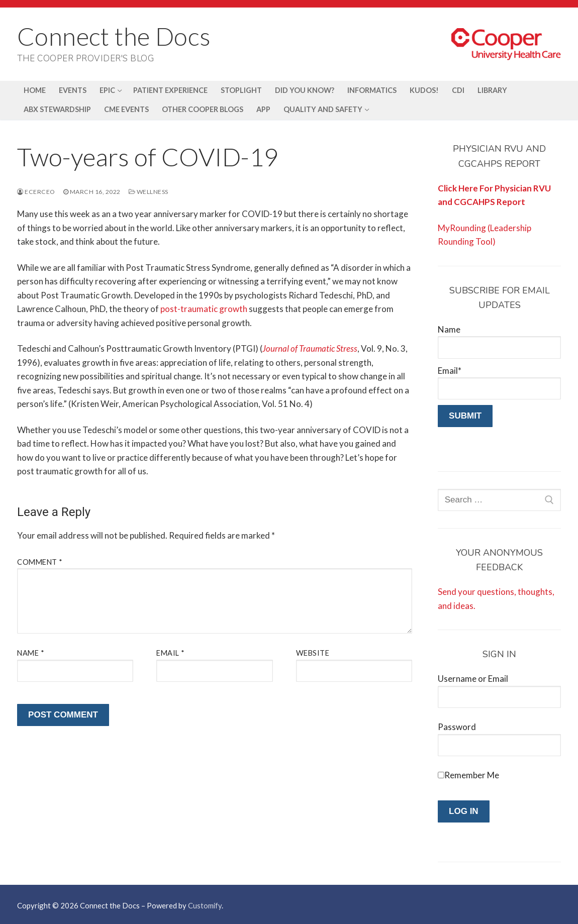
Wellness (149, 192)
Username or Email (473, 679)
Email (171, 653)
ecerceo (36, 192)
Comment (40, 562)
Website (313, 653)
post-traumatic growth (204, 309)
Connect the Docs (114, 36)
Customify (205, 905)
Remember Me (472, 775)
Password (457, 727)
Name (31, 653)
